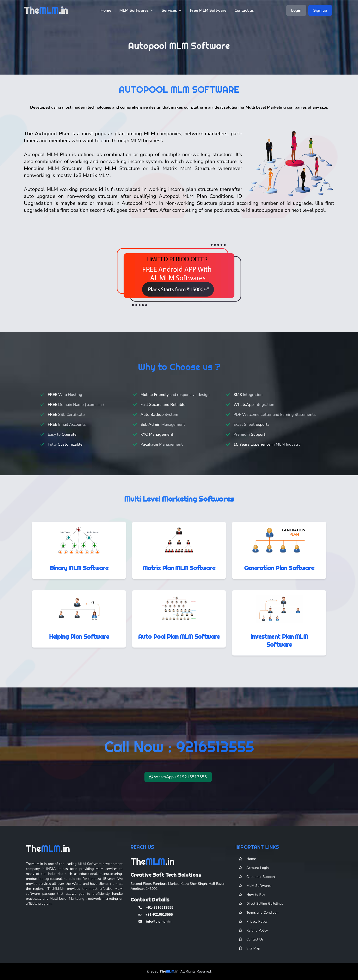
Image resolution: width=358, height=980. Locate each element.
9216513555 (215, 753)
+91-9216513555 (160, 914)
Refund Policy (257, 936)
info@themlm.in (159, 927)
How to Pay (256, 901)
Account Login (258, 874)
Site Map (253, 954)
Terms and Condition (262, 918)
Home (106, 10)
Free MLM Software (208, 10)
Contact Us (255, 945)
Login (296, 10)
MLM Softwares (136, 10)
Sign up (320, 10)
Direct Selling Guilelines (265, 910)
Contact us (244, 10)
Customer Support (261, 883)
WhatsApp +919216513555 (178, 783)
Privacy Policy (257, 927)
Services (172, 10)
